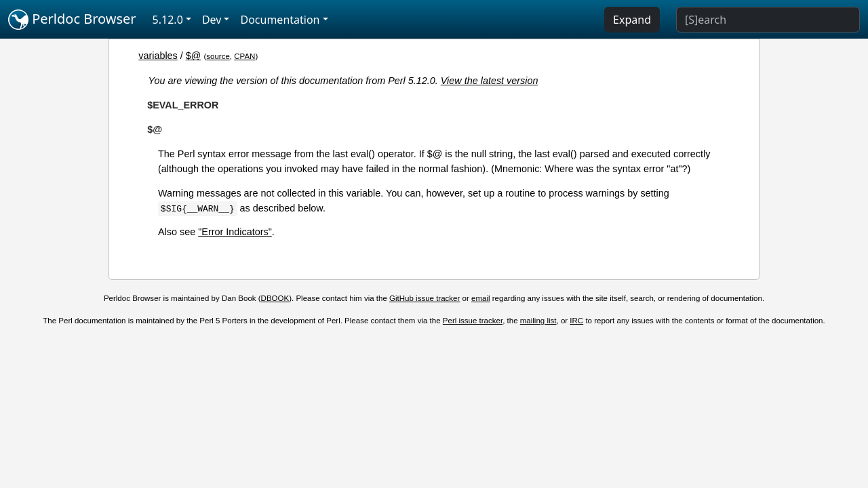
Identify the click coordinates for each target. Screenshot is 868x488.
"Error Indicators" (235, 232)
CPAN (244, 56)
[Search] (768, 20)
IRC (576, 321)
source (218, 56)
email (481, 298)
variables (158, 56)
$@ (194, 56)
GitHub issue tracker (425, 298)
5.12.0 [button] (168, 20)
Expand (632, 20)
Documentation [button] (280, 20)
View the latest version (490, 81)
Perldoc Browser (72, 20)
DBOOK (275, 298)
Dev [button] (212, 20)
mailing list (538, 321)
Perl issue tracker (473, 321)
